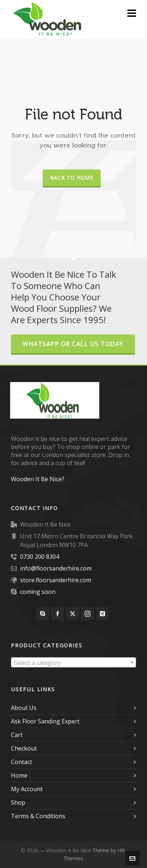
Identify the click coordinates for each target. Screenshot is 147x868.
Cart (17, 735)
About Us (24, 708)
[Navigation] (132, 13)
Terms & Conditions (38, 816)
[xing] (102, 614)
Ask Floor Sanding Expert (45, 721)
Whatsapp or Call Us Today (73, 344)
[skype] (43, 614)
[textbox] (73, 663)
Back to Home (72, 178)
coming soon (38, 592)
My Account (27, 789)
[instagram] (88, 614)
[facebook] (58, 614)
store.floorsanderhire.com (56, 580)
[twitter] (73, 614)
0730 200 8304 (40, 557)
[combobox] (73, 662)
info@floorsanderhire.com (56, 568)
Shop (18, 802)
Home (19, 775)
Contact (22, 762)
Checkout (24, 748)
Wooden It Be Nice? (38, 479)
